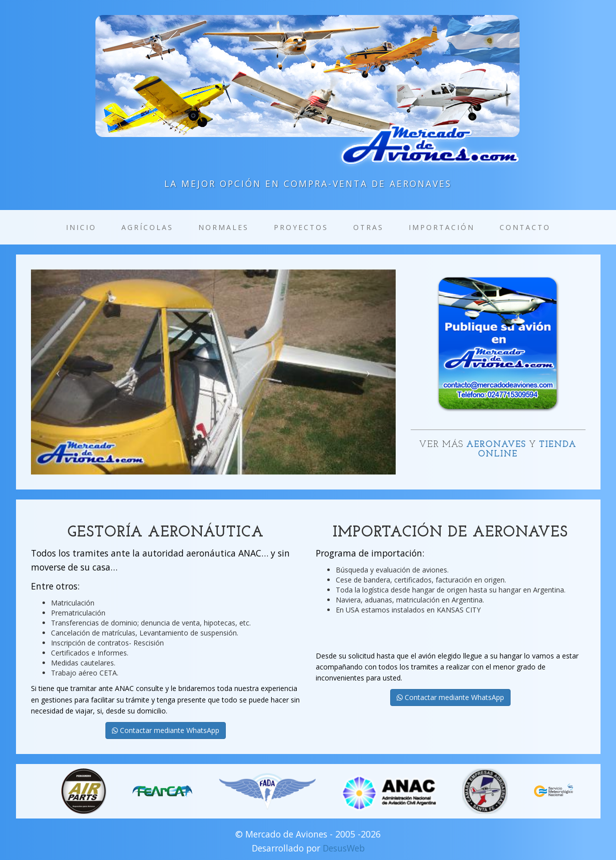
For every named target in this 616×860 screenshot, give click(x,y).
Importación (442, 227)
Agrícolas (147, 227)
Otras (368, 227)
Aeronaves (496, 445)
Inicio (81, 227)
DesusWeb (344, 848)
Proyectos (301, 227)
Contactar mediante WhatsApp (166, 730)
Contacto (525, 227)
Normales (224, 227)
